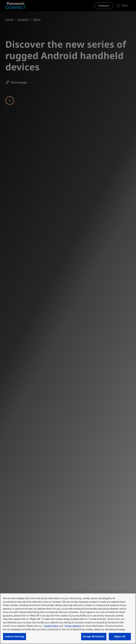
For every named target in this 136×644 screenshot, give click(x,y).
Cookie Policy (51, 626)
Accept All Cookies (94, 636)
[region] (68, 619)
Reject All (120, 636)
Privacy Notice (73, 626)
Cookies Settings (15, 636)
